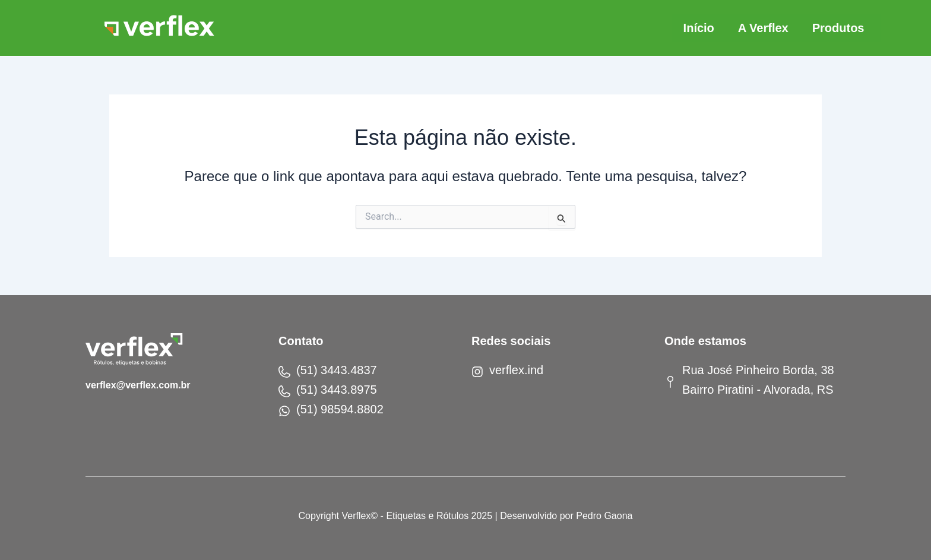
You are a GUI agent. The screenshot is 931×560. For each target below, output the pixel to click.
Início (699, 28)
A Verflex (764, 28)
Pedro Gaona (604, 516)
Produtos (839, 28)
